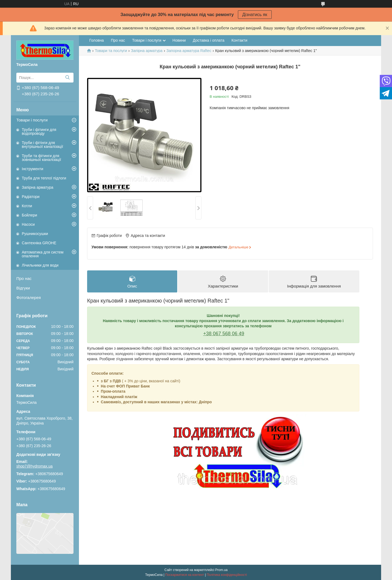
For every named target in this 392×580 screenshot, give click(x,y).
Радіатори (31, 197)
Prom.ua (221, 570)
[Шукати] (67, 78)
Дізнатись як (255, 15)
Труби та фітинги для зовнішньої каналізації (41, 158)
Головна (97, 40)
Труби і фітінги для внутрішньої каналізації (42, 145)
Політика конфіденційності (227, 575)
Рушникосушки (35, 234)
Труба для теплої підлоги (44, 178)
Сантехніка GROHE (39, 243)
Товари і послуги (32, 120)
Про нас (24, 278)
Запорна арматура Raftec (189, 51)
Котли (27, 206)
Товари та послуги (111, 51)
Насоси (28, 224)
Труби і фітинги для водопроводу (39, 132)
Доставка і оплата (209, 40)
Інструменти (33, 169)
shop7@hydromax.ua (34, 466)
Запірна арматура (38, 187)
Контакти (239, 40)
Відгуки (23, 288)
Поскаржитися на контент (185, 575)
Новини (179, 40)
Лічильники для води (40, 265)
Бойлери (29, 215)
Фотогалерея (29, 297)
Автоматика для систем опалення (43, 254)
